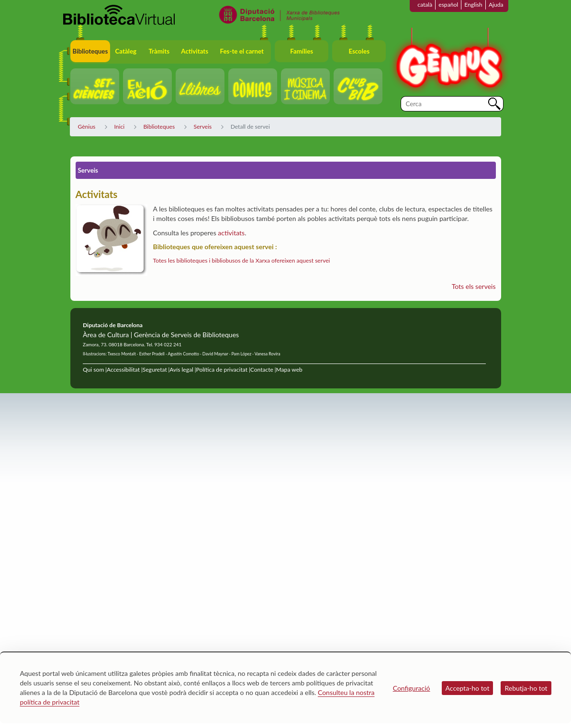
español (448, 5)
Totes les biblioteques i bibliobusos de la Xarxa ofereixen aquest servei (242, 260)
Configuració (412, 688)
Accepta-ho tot (468, 688)
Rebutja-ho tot (526, 688)
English (473, 5)
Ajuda (496, 5)
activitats (231, 233)
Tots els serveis (474, 286)
